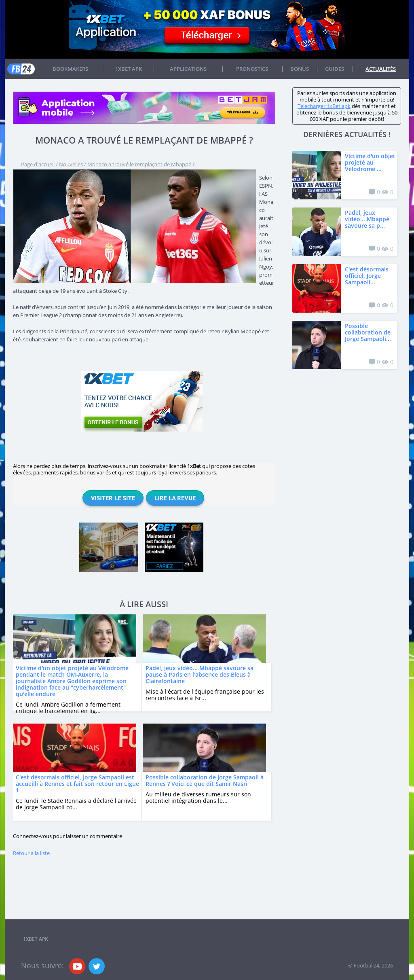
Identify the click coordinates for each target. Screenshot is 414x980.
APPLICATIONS (188, 69)
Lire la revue (175, 498)
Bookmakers (70, 69)
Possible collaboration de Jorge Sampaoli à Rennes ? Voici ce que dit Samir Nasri (205, 780)
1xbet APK (129, 69)
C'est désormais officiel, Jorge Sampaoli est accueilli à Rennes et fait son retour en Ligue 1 (77, 784)
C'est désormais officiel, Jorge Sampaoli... (367, 276)
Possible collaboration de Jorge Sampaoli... (368, 332)
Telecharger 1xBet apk (324, 106)
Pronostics (252, 69)
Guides (335, 69)
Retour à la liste (31, 853)
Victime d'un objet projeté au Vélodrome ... (370, 162)
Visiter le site (113, 498)
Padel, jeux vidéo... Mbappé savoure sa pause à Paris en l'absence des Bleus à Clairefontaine (200, 674)
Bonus (300, 69)
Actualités (381, 69)
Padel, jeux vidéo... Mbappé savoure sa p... (367, 219)
